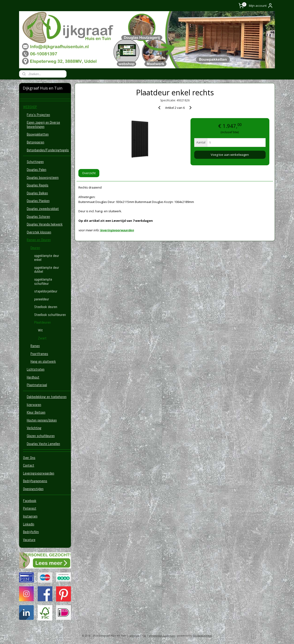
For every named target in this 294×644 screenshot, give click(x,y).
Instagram (30, 516)
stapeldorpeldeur (46, 291)
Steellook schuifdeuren (50, 315)
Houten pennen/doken (42, 420)
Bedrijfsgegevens (35, 481)
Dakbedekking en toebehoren (47, 397)
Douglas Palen (37, 170)
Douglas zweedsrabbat (43, 209)
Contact (29, 465)
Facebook (30, 501)
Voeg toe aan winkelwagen (230, 155)
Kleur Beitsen (36, 412)
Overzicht (89, 173)
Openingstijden (33, 489)
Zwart (42, 338)
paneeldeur (42, 299)
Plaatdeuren (42, 322)
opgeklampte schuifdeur (43, 281)
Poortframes (39, 354)
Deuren (35, 248)
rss (144, 636)
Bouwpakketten (38, 134)
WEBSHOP (30, 107)
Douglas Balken (37, 193)
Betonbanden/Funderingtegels (48, 150)
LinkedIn (29, 524)
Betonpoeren (35, 142)
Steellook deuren (46, 307)
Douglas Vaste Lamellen (43, 444)
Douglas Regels (38, 185)
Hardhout (33, 377)
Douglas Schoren (38, 217)
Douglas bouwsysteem (43, 178)
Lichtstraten (36, 369)
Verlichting (34, 428)
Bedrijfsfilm (31, 532)
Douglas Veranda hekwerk (45, 224)
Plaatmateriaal (37, 385)
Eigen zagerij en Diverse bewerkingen (43, 124)
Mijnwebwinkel (202, 636)
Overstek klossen (39, 232)
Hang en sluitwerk (43, 361)
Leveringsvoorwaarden (39, 473)
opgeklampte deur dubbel (47, 270)
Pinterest (30, 508)
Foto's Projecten (38, 115)
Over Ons (29, 458)
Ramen (35, 346)
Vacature (29, 540)
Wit (40, 330)
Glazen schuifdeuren (41, 436)
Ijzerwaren (34, 405)
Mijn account (261, 6)
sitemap (134, 636)
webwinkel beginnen (162, 636)
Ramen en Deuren (39, 240)
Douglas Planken (38, 201)
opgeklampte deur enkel (47, 258)
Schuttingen (35, 162)
